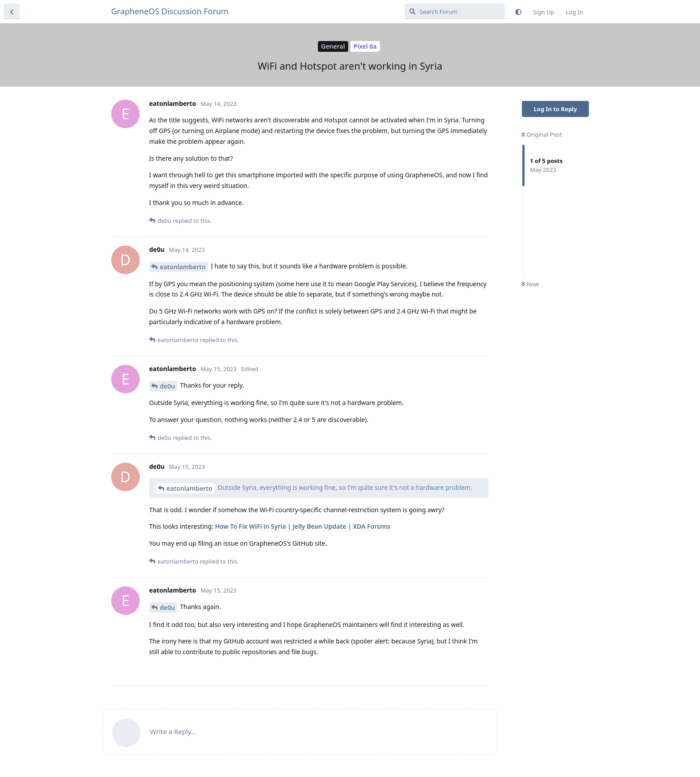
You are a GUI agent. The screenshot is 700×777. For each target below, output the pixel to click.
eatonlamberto (183, 267)
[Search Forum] (455, 12)
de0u (167, 386)
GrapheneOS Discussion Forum (170, 11)
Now (530, 284)
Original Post (542, 134)
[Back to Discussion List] (12, 12)
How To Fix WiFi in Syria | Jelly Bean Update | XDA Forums (302, 526)
